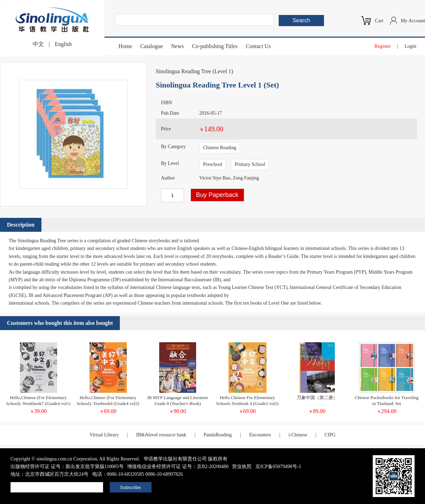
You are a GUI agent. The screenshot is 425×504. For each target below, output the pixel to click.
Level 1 (223, 71)
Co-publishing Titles (215, 46)
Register (383, 46)
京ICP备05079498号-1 (278, 467)
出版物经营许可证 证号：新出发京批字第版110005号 (67, 467)
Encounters (260, 435)
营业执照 (242, 467)
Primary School (250, 164)
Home (125, 46)
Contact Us (258, 46)
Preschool (213, 164)
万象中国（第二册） (317, 398)
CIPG (330, 435)
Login (411, 46)
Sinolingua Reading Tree (183, 71)
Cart (379, 21)
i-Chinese (298, 435)
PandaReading (218, 435)
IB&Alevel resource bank (161, 435)
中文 (38, 44)
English (63, 44)
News (177, 46)
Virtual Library (104, 435)
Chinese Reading (220, 148)
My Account (413, 21)
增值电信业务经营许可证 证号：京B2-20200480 (178, 467)
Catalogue (152, 46)
